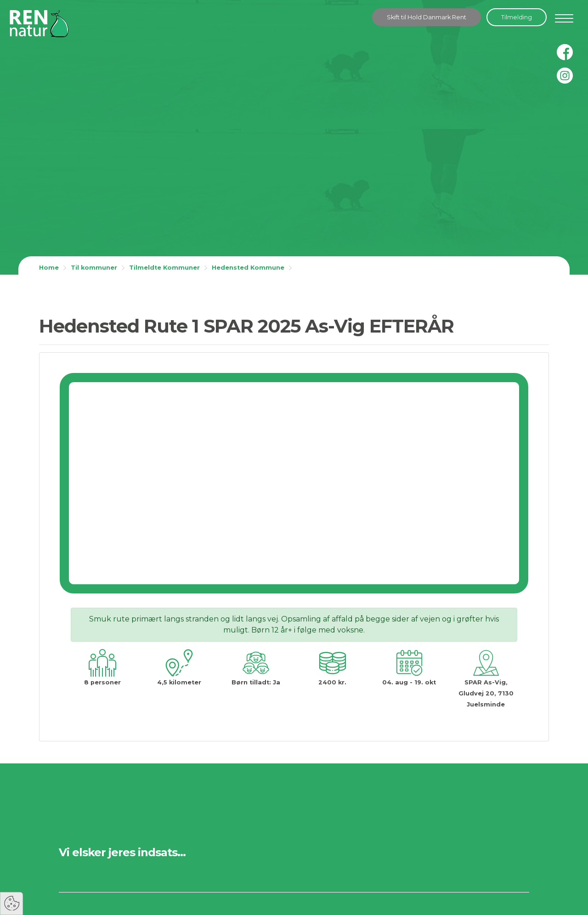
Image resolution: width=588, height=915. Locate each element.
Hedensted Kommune (248, 268)
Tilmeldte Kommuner (164, 268)
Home (49, 268)
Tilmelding (517, 17)
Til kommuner (94, 268)
